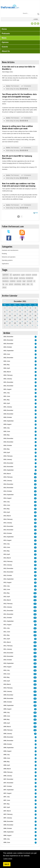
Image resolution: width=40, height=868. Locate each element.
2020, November (8, 414)
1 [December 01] (20, 308)
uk (11, 275)
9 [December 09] (25, 312)
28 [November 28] (5, 308)
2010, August (7, 667)
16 (35, 474)
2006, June (7, 842)
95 (35, 565)
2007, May (6, 804)
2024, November (8, 337)
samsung (22, 278)
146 (35, 699)
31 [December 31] (30, 323)
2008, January (8, 776)
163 (35, 727)
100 (35, 597)
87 (35, 572)
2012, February (8, 604)
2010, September (8, 663)
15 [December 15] (20, 316)
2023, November (8, 344)
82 (35, 639)
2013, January (8, 565)
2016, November (8, 442)
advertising (17, 284)
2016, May (6, 449)
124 (35, 628)
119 (35, 621)
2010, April (7, 681)
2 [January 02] (5, 327)
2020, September (8, 421)
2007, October (8, 786)
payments (5, 278)
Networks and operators (9, 257)
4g (3, 284)
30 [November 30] (15, 308)
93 (35, 709)
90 (35, 625)
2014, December (8, 484)
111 (35, 667)
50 (35, 505)
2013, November (8, 530)
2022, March (7, 372)
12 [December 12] (5, 316)
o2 (34, 281)
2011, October (8, 618)
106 (35, 611)
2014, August (7, 498)
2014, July (6, 502)
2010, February (8, 688)
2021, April (7, 403)
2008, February (8, 772)
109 (35, 614)
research (28, 275)
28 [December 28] (15, 323)
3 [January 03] (10, 327)
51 (35, 509)
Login (36, 19)
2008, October (8, 744)
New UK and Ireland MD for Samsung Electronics (17, 157)
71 (35, 533)
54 (35, 491)
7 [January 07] (30, 327)
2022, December (8, 358)
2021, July (6, 393)
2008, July (6, 755)
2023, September (8, 351)
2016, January (8, 459)
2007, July (6, 797)
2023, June (7, 354)
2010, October (8, 660)
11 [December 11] (35, 312)
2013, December (8, 526)
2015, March (7, 474)
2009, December (8, 695)
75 (35, 544)
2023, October (8, 347)
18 (35, 477)
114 (35, 677)
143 (35, 692)
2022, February (8, 375)
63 (35, 516)
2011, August (7, 625)
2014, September (8, 495)
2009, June (7, 716)
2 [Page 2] (22, 217)
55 (35, 512)
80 (35, 590)
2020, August (7, 424)
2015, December (8, 463)
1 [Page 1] (19, 217)
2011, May (6, 635)
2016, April (7, 452)
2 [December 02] (25, 308)
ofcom (4, 287)
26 (35, 481)
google (16, 278)
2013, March (7, 558)
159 (35, 713)
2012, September (8, 579)
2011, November (8, 614)
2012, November (8, 572)
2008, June (7, 758)
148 (35, 706)
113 (35, 604)
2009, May (6, 719)
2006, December (8, 821)
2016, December (8, 438)
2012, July (6, 586)
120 (35, 632)
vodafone (13, 281)
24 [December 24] (30, 319)
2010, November (8, 656)
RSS (37, 213)
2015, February (8, 477)
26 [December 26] (5, 323)
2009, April (7, 723)
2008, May (6, 762)
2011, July (6, 628)
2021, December (8, 382)
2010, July (6, 670)
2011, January (8, 649)
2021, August (7, 389)
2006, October (8, 828)
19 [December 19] (5, 319)
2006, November (8, 825)
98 (35, 576)
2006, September (8, 832)
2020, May (6, 435)
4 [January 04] (15, 327)
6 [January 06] (25, 327)
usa (7, 284)
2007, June (7, 800)
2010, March (7, 684)
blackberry (5, 281)
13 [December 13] (10, 316)
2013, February (8, 561)
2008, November (8, 741)
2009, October (8, 702)
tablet (24, 284)
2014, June (7, 505)
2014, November (8, 488)
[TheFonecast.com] (10, 7)
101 (35, 642)
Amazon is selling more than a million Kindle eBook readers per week (17, 127)
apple (23, 275)
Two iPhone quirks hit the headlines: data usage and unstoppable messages (19, 95)
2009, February (8, 730)
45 (35, 488)
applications (16, 275)
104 (35, 684)
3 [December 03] (30, 308)
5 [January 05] (20, 327)
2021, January (8, 407)
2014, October (8, 491)
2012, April (7, 597)
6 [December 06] (10, 312)
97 (35, 562)
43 (35, 502)
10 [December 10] (30, 312)
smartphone (29, 278)
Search (38, 14)
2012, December (8, 568)
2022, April (7, 368)
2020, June (7, 431)
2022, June (7, 361)
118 (35, 653)
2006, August (7, 835)
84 (35, 523)
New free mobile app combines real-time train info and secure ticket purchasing (19, 185)
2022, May (6, 365)
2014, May (6, 509)
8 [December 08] (20, 312)
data (28, 284)
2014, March (7, 516)
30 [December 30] (25, 323)
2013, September (8, 537)
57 (35, 540)
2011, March (7, 642)
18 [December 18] (35, 316)
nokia (11, 278)
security (19, 281)
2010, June (7, 674)
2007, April (7, 807)
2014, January (8, 523)
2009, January (8, 734)
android (34, 275)
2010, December (8, 653)
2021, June (7, 396)
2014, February (8, 519)
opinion (5, 275)
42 (35, 495)
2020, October (8, 417)
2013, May (6, 551)
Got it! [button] (7, 864)
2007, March (7, 811)
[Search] (30, 13)
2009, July (6, 712)
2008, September (8, 748)
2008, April (7, 765)
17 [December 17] (30, 316)
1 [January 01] (35, 323)
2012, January (8, 607)
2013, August (7, 540)
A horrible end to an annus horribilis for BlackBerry (19, 68)
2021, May (6, 400)
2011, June (7, 632)
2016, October (8, 445)
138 (35, 646)
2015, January (8, 481)
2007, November (8, 783)
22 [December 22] (20, 319)
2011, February (8, 646)
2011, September (8, 621)
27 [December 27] (10, 323)
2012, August (7, 582)
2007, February (8, 814)
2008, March (7, 769)
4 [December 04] (35, 308)
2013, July (6, 544)
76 (35, 537)
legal (24, 281)
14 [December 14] (15, 316)
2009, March (7, 727)
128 (35, 674)
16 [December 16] (25, 316)
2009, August (7, 709)
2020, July (6, 428)
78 (35, 519)
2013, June (7, 547)
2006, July (6, 839)
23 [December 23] (25, 319)
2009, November (8, 698)
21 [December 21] (15, 319)
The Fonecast (15, 86)
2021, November (8, 386)
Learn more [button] (8, 859)
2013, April (7, 554)
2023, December (8, 340)
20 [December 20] (10, 319)
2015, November (8, 467)
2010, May (6, 677)
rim (32, 284)
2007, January (8, 818)
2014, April (7, 512)
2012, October (8, 575)
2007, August (7, 793)
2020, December (8, 410)
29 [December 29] (20, 323)
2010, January (8, 691)
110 (35, 600)
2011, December (8, 611)
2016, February (8, 456)
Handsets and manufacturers (10, 250)
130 (35, 618)
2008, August (7, 751)
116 (35, 649)
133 (35, 593)
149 (35, 702)
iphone (11, 284)
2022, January (8, 379)
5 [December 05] (5, 312)
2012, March (7, 600)
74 (35, 555)
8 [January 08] (35, 327)
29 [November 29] (10, 308)
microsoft (29, 281)
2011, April (7, 639)
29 (35, 734)
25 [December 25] (35, 319)
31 (35, 498)
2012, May (6, 593)
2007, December (8, 779)
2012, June (7, 589)
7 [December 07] (15, 312)
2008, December (8, 737)
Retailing (4, 254)
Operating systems (7, 260)
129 (35, 607)
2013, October (8, 533)
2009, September (8, 705)
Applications (5, 264)
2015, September (8, 470)
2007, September (8, 790)
